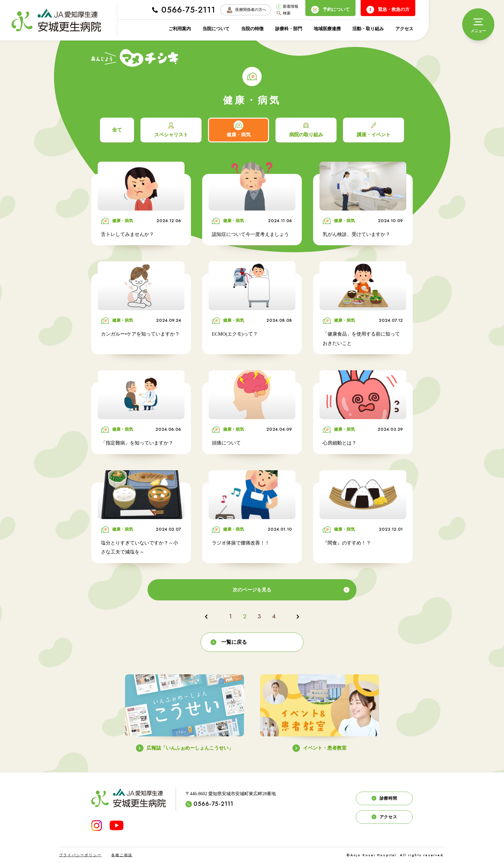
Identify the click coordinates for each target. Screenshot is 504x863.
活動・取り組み (368, 29)
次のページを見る (291, 590)
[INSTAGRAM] (97, 826)
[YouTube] (117, 825)
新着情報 (287, 7)
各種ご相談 (122, 855)
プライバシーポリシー (80, 855)
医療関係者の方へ (246, 10)
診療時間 (384, 798)
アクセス (404, 29)
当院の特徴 (252, 29)
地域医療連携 (327, 29)
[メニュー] (478, 24)
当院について (216, 29)
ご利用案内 (180, 29)
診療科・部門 (289, 29)
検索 (283, 13)
